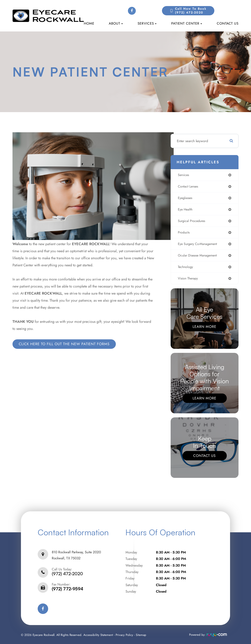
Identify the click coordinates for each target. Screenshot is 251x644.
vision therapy (188, 281)
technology (185, 270)
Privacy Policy (124, 634)
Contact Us (228, 23)
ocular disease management (199, 258)
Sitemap (141, 634)
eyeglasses (185, 199)
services (183, 175)
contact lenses (188, 187)
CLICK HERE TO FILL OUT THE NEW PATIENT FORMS (64, 344)
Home (89, 23)
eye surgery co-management (199, 246)
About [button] (116, 23)
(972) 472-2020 (67, 573)
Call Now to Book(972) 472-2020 (191, 11)
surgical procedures (192, 222)
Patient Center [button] (187, 23)
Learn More (204, 330)
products (183, 234)
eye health (185, 210)
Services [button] (147, 23)
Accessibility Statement (98, 634)
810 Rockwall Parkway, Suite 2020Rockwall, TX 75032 (76, 556)
